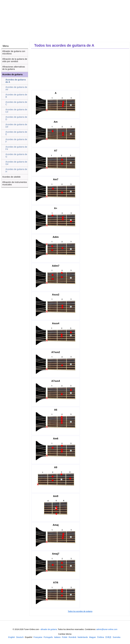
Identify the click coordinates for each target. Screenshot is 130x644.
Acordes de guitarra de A (16, 81)
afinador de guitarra (49, 629)
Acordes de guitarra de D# (16, 126)
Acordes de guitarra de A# (16, 88)
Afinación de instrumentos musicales (15, 183)
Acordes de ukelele (11, 177)
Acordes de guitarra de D (16, 118)
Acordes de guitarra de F (16, 141)
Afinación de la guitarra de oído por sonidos (15, 60)
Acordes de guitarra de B (16, 96)
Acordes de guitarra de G (16, 156)
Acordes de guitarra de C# (16, 111)
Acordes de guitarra (12, 74)
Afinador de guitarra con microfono (14, 52)
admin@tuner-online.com (107, 629)
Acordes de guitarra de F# (16, 148)
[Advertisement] (80, 69)
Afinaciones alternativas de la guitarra (14, 68)
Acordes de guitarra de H (16, 170)
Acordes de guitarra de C (16, 103)
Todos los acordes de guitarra (80, 611)
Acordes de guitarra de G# (16, 163)
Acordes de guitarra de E (16, 133)
